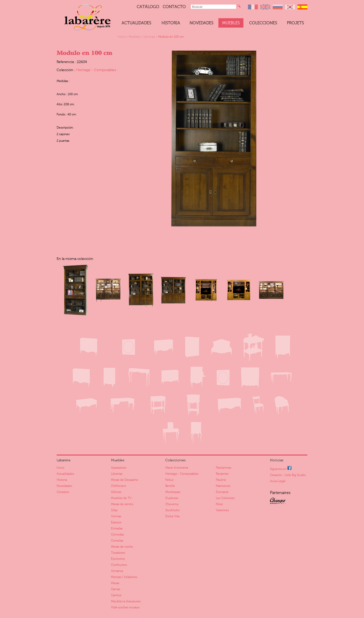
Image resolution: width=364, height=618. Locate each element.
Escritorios (118, 559)
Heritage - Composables (96, 70)
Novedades (201, 23)
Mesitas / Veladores (124, 577)
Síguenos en (281, 468)
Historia (171, 23)
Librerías (149, 37)
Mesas (115, 583)
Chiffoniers (118, 486)
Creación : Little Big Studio (288, 475)
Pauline (221, 480)
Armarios (117, 571)
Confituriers (119, 565)
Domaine (222, 492)
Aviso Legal (278, 481)
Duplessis (172, 498)
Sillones (116, 492)
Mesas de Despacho (124, 480)
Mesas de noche (122, 547)
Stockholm (173, 510)
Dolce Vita (172, 516)
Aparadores (119, 468)
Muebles (231, 23)
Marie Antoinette (177, 468)
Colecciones (263, 23)
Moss (219, 504)
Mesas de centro (122, 504)
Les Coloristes (225, 498)
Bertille (170, 486)
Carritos (116, 595)
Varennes (222, 510)
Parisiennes (224, 468)
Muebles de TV (121, 498)
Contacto (174, 7)
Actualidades (136, 23)
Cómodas (117, 534)
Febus (169, 480)
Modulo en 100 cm (171, 37)
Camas (116, 589)
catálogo (148, 7)
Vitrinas (116, 516)
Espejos (116, 522)
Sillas (114, 510)
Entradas (117, 528)
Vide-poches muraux (125, 607)
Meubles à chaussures (126, 601)
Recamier (222, 474)
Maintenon (223, 486)
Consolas (117, 541)
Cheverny (172, 504)
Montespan (173, 492)
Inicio (122, 37)
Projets (295, 23)
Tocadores (118, 553)
